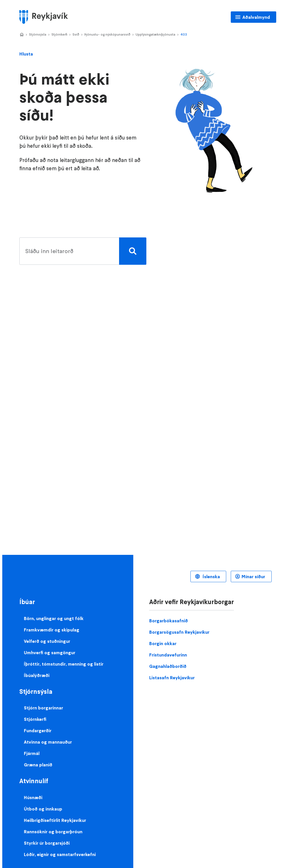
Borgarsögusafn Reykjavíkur (179, 632)
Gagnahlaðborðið (168, 666)
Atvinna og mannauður (48, 742)
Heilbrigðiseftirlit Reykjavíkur (55, 820)
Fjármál (32, 753)
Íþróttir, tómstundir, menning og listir (64, 664)
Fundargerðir (38, 730)
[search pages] (81, 251)
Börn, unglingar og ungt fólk (54, 618)
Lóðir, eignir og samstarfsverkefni (60, 854)
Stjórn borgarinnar (43, 708)
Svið (76, 34)
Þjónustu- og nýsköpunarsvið (107, 34)
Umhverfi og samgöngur (50, 652)
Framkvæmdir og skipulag (52, 630)
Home (22, 35)
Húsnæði (33, 797)
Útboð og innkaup (43, 809)
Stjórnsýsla (38, 34)
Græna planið (38, 765)
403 (184, 34)
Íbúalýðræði (37, 675)
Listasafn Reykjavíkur (172, 678)
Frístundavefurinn (168, 655)
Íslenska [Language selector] (211, 576)
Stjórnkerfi (59, 34)
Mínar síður (253, 576)
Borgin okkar (163, 643)
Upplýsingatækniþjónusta (155, 34)
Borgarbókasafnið (169, 621)
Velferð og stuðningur (47, 641)
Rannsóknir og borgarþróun (53, 832)
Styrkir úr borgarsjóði (47, 843)
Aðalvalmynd (256, 17)
